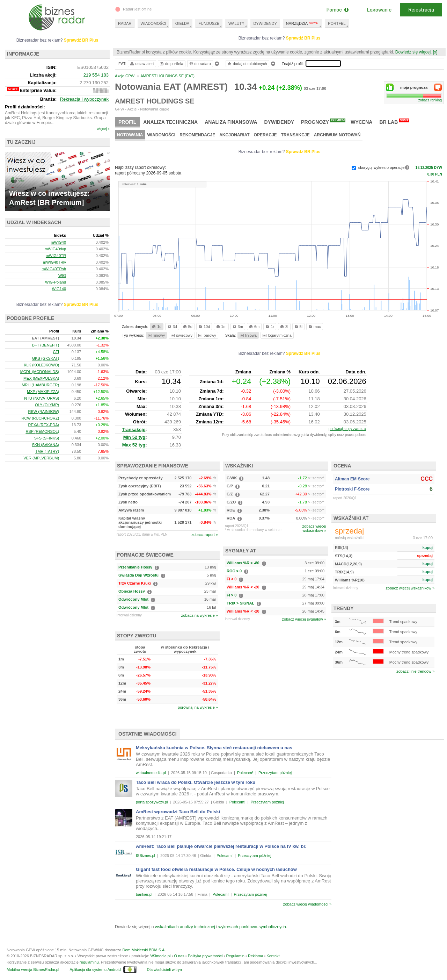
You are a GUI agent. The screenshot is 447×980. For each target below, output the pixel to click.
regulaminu (89, 962)
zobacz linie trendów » (415, 671)
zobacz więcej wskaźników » (410, 588)
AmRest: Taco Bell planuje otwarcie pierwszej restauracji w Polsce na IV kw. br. (221, 846)
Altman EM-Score (352, 479)
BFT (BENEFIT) (46, 345)
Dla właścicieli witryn (164, 970)
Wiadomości (161, 135)
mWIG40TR (56, 256)
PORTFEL (337, 23)
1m (221, 327)
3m (237, 327)
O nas (179, 956)
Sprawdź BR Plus (303, 38)
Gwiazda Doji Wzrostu (138, 575)
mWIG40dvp (55, 249)
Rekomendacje (197, 135)
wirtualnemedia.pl (151, 773)
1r (269, 327)
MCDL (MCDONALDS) (40, 372)
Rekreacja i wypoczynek (84, 99)
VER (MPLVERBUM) (41, 458)
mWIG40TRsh (54, 269)
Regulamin (235, 956)
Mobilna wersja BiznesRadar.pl (33, 970)
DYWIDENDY (265, 23)
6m (254, 327)
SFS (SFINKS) (47, 438)
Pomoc (337, 10)
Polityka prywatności (205, 956)
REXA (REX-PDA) (44, 425)
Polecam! (245, 773)
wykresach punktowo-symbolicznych (252, 927)
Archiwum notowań (337, 135)
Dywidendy (279, 122)
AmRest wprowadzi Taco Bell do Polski (178, 812)
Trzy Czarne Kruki (135, 583)
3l (284, 327)
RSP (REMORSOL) (42, 431)
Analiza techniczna (170, 122)
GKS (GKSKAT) (46, 358)
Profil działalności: (25, 107)
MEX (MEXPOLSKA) (41, 378)
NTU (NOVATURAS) (42, 398)
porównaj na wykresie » (198, 707)
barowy (207, 335)
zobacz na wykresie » (200, 615)
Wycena (361, 122)
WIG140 (59, 289)
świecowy (181, 335)
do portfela (171, 64)
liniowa (248, 335)
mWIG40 (58, 242)
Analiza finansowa (231, 122)
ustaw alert (142, 64)
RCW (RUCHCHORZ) (41, 418)
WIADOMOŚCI (153, 23)
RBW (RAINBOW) (44, 412)
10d (204, 327)
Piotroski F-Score (352, 489)
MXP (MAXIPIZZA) (43, 392)
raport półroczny (148, 173)
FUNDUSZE (209, 23)
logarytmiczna (277, 335)
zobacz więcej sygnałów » (304, 619)
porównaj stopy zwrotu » (347, 429)
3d (172, 327)
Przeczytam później (275, 773)
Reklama (255, 956)
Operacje (265, 135)
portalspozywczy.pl (152, 802)
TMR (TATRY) (47, 451)
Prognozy (323, 122)
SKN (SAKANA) (46, 445)
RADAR (125, 23)
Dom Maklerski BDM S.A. (144, 950)
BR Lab (394, 122)
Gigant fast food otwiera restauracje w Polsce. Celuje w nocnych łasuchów (216, 869)
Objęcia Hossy (132, 591)
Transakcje (295, 135)
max (314, 327)
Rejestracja (421, 10)
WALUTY (236, 23)
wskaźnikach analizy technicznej (185, 927)
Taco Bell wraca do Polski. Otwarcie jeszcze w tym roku (196, 782)
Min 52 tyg (134, 437)
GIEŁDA (182, 23)
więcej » (103, 129)
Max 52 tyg (134, 445)
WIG (62, 276)
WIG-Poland (56, 282)
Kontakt (273, 956)
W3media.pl (160, 956)
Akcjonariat (234, 135)
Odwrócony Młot (133, 599)
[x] (435, 52)
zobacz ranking (430, 100)
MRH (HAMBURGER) (40, 385)
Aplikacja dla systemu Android (95, 970)
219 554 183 (96, 75)
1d (156, 327)
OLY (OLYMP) (47, 405)
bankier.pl (144, 894)
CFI (56, 352)
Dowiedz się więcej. (414, 52)
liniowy (156, 335)
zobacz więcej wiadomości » (307, 904)
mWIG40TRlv (54, 262)
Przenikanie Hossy (135, 567)
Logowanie (379, 10)
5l (298, 327)
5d (187, 327)
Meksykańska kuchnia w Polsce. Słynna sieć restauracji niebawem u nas (214, 748)
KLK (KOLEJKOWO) (41, 365)
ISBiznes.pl (145, 856)
